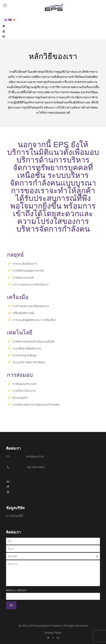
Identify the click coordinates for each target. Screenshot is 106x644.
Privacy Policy (53, 633)
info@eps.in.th (35, 456)
